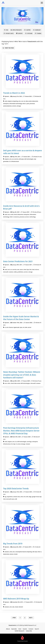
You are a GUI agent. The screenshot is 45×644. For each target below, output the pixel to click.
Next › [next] (31, 618)
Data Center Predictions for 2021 (18, 261)
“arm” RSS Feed (8, 48)
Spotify (19, 33)
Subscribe (29, 631)
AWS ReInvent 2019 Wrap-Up (16, 599)
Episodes (14, 629)
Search (37, 629)
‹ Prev (14, 618)
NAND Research (20, 631)
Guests (25, 629)
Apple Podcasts (16, 30)
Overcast (37, 30)
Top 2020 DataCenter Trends (16, 488)
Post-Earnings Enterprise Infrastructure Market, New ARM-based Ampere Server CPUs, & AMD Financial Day (21, 431)
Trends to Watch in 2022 (14, 93)
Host (20, 629)
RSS (6, 30)
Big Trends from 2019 (13, 543)
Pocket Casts (9, 33)
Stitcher (29, 33)
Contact (31, 629)
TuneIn (38, 33)
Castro (27, 30)
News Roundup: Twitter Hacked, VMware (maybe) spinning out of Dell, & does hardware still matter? (22, 375)
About (8, 629)
